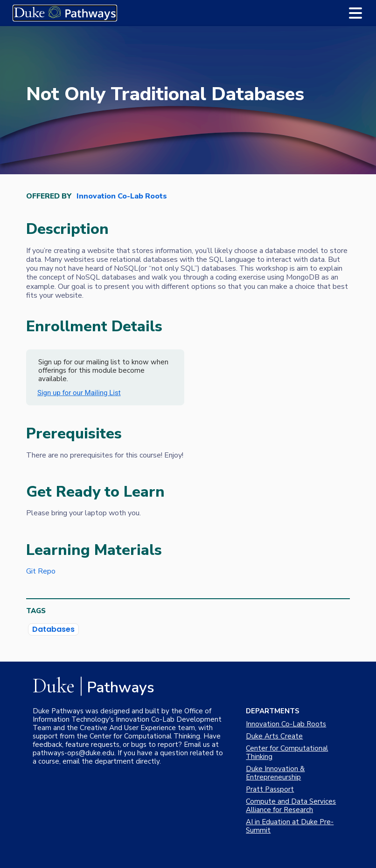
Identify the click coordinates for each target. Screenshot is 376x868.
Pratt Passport (270, 789)
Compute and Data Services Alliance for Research (291, 806)
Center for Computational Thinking (287, 752)
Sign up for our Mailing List (79, 393)
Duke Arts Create (274, 736)
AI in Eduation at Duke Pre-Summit (290, 826)
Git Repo (41, 571)
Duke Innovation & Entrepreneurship (275, 773)
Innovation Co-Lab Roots (122, 196)
